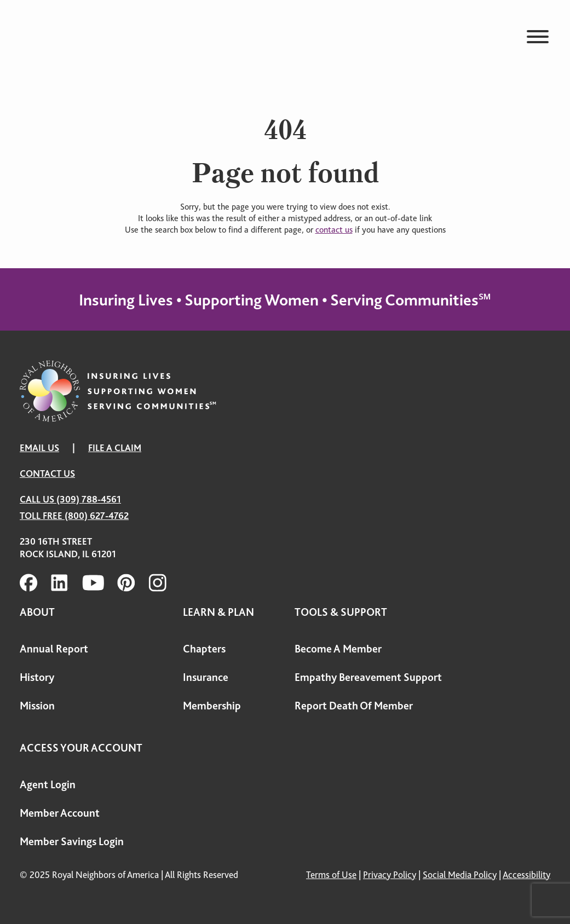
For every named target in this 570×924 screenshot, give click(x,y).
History (37, 677)
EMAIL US (39, 448)
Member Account (60, 813)
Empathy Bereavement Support (368, 677)
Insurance (206, 677)
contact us (334, 230)
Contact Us (47, 473)
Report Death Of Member (354, 706)
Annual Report (54, 649)
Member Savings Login (72, 842)
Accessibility (526, 875)
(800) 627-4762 (97, 516)
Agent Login (48, 785)
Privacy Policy (390, 875)
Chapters (204, 649)
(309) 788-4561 (89, 499)
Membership (212, 706)
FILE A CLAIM (115, 448)
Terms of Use (331, 875)
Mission (37, 706)
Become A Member (338, 649)
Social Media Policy (460, 875)
